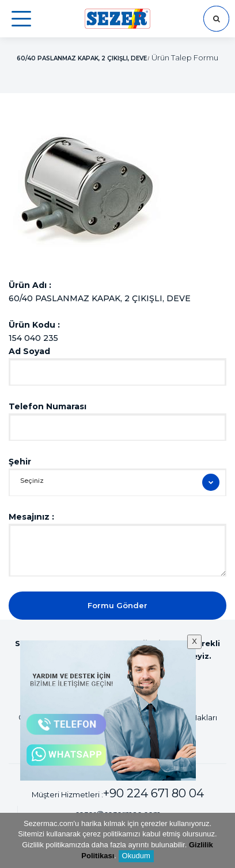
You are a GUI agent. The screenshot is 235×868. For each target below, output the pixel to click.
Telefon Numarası (48, 406)
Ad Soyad (29, 351)
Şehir (20, 462)
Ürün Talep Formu (185, 57)
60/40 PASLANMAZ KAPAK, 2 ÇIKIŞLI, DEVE (82, 58)
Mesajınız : (31, 517)
